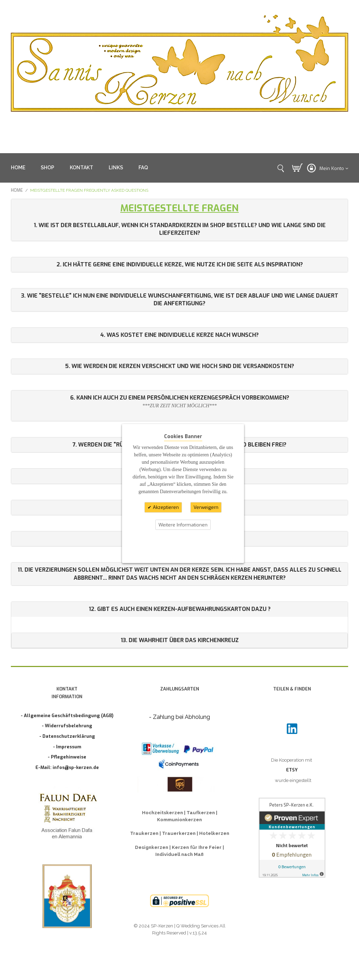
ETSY (292, 770)
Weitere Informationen (183, 525)
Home (17, 190)
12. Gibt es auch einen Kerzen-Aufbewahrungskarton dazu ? (180, 609)
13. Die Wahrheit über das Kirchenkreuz (180, 640)
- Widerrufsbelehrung (67, 726)
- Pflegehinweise (67, 757)
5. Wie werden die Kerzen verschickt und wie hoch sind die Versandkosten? (180, 366)
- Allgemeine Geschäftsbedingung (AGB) (67, 716)
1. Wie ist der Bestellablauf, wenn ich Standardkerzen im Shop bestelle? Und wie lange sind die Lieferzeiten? (180, 229)
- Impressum (67, 747)
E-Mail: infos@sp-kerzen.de (67, 767)
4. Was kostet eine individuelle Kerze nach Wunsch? (179, 335)
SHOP (48, 168)
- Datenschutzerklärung (67, 736)
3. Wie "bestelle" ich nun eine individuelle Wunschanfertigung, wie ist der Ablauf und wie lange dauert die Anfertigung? (180, 300)
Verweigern (206, 507)
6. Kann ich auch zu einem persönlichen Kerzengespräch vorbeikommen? (180, 398)
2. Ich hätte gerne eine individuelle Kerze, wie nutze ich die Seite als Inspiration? (180, 264)
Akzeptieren (165, 507)
